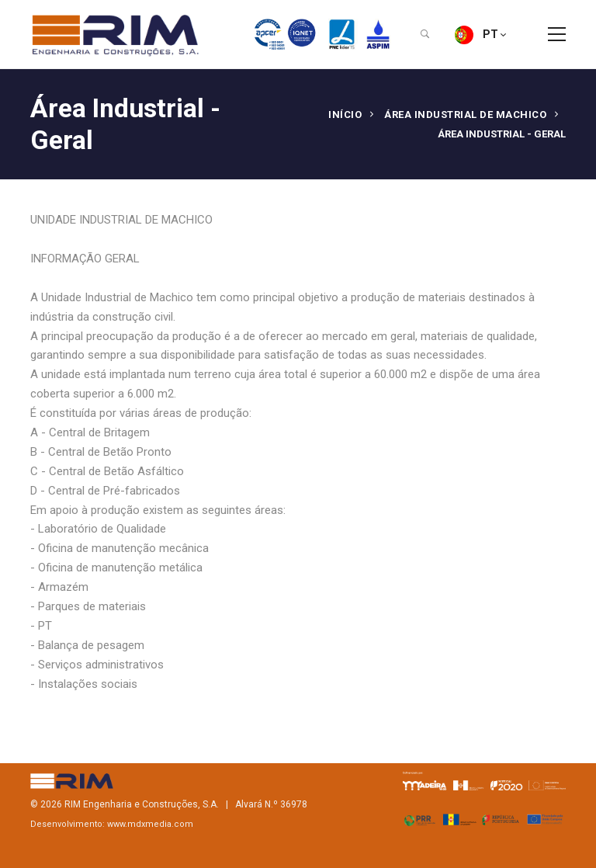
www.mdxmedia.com (150, 824)
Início (345, 115)
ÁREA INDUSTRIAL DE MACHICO (465, 115)
